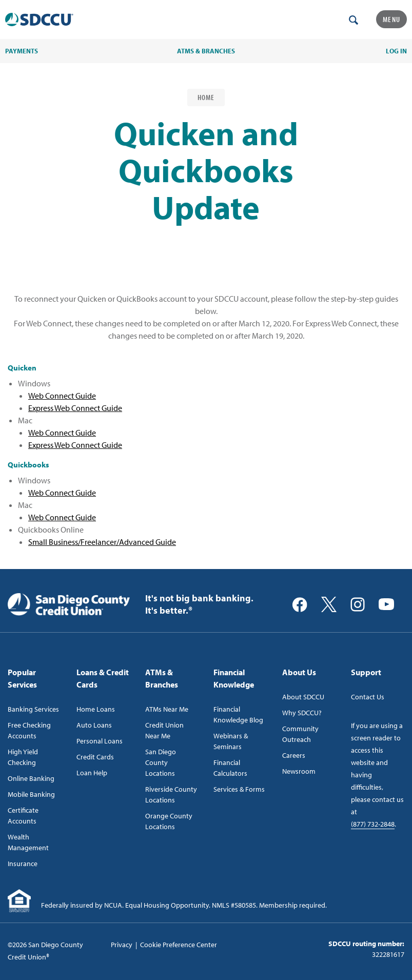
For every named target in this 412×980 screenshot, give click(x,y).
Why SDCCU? (302, 713)
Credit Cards (95, 757)
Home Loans (96, 709)
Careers (294, 755)
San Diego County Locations (161, 762)
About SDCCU (303, 697)
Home (206, 97)
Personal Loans (100, 741)
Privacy (122, 945)
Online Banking (31, 778)
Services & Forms (239, 789)
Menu (391, 19)
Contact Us (368, 697)
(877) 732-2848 (373, 824)
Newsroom (299, 771)
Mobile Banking (31, 794)
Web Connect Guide (62, 396)
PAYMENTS (22, 51)
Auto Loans (94, 725)
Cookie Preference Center (179, 945)
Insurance (23, 864)
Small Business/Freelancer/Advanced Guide (102, 542)
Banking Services (33, 709)
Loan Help (92, 773)
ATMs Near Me (167, 709)
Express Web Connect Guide (75, 408)
